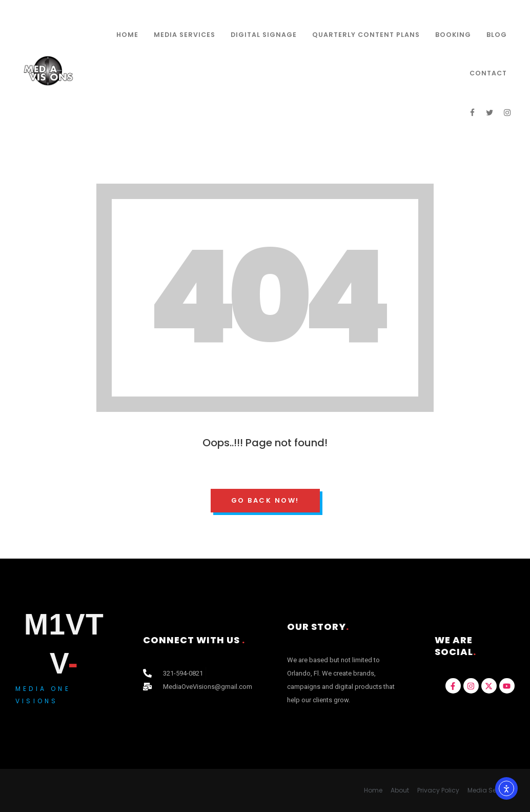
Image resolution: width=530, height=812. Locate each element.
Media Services (185, 35)
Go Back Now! (265, 500)
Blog (497, 35)
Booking (453, 35)
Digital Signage (264, 35)
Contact (488, 73)
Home (127, 35)
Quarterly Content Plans (366, 35)
